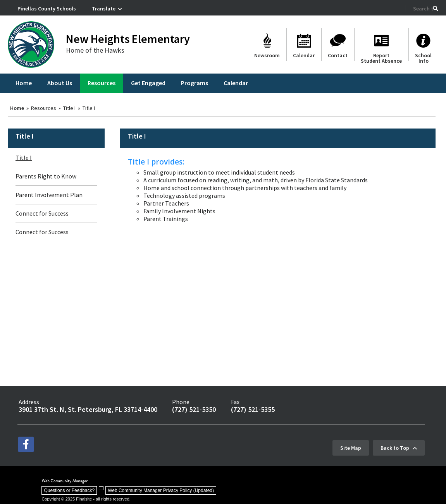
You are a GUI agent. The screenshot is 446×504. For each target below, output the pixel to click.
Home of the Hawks (95, 50)
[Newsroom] (267, 45)
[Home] (24, 83)
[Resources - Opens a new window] (102, 83)
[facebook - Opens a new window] (26, 444)
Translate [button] (104, 9)
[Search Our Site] (423, 9)
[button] (436, 9)
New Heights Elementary (128, 39)
